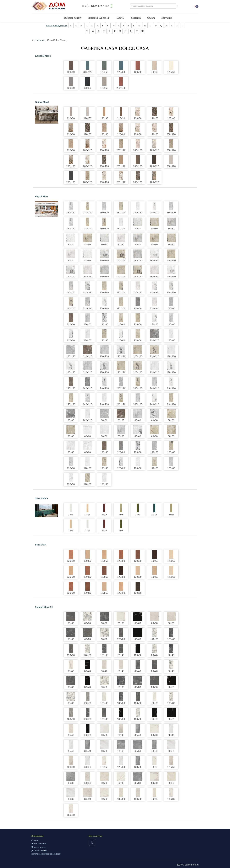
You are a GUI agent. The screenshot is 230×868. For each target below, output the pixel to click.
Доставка (136, 18)
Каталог (40, 40)
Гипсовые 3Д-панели (99, 18)
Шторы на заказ (39, 844)
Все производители (56, 26)
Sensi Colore (41, 498)
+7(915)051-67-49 (95, 6)
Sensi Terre (41, 545)
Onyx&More (42, 196)
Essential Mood (43, 56)
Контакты (166, 18)
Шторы (121, 18)
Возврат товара (38, 847)
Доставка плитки (39, 850)
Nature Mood (42, 102)
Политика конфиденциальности (46, 854)
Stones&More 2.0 (44, 607)
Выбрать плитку (73, 18)
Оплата (151, 18)
